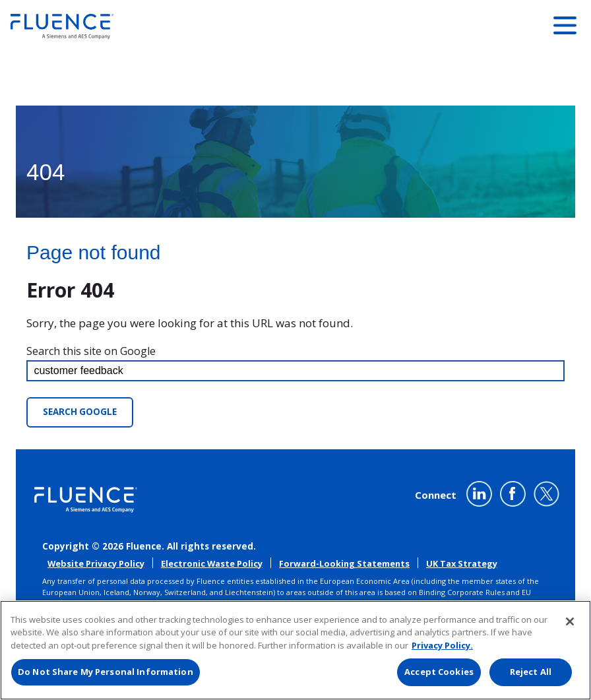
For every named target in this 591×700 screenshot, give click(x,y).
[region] (295, 650)
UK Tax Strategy (462, 564)
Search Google (80, 412)
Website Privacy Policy (96, 564)
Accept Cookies (439, 672)
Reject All (531, 672)
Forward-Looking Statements (344, 564)
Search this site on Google (91, 351)
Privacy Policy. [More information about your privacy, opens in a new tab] (442, 645)
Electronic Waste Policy (212, 564)
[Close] (570, 621)
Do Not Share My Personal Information (106, 672)
